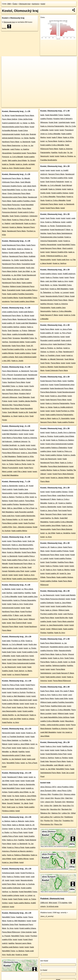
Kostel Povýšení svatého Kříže (13, 349)
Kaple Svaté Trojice (9, 652)
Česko (15, 4)
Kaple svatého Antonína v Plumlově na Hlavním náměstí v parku (19, 851)
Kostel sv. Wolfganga (53, 222)
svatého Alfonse (23, 859)
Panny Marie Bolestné (10, 371)
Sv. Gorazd (32, 161)
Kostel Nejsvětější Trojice (11, 190)
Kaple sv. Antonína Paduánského (52, 126)
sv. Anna (24, 146)
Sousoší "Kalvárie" (14, 803)
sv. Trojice (10, 464)
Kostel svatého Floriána (63, 558)
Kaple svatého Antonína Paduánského (59, 415)
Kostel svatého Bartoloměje (25, 516)
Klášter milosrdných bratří (23, 700)
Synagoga (16, 338)
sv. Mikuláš (14, 752)
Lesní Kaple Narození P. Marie (63, 673)
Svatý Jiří (30, 346)
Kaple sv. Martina (63, 570)
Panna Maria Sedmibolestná (58, 466)
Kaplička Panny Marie (65, 562)
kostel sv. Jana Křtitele (29, 453)
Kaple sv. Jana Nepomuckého (22, 545)
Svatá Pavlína (7, 722)
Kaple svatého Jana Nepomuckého (25, 579)
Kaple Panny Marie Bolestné (62, 529)
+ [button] (5, 60)
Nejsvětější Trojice (27, 338)
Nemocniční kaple (8, 733)
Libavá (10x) (49, 802)
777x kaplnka (63, 903)
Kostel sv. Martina (16, 227)
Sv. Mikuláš (26, 178)
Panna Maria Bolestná (48, 392)
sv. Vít (21, 519)
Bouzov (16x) (60, 798)
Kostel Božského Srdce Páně (56, 754)
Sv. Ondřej (15, 260)
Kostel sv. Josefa (69, 455)
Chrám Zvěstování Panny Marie (19, 193)
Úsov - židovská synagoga (22, 527)
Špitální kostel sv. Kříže (25, 457)
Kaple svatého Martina (22, 903)
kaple (42, 115)
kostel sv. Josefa (22, 164)
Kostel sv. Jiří (31, 733)
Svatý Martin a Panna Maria (12, 438)
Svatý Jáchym (19, 671)
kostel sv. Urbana (28, 719)
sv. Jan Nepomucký (9, 667)
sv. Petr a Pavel (29, 508)
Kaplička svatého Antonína (50, 337)
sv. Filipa (59, 352)
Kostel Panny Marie (29, 552)
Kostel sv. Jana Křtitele (10, 862)
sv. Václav (24, 123)
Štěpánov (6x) (45, 813)
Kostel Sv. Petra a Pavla (28, 449)
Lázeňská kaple (64, 122)
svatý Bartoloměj (17, 223)
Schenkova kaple (8, 873)
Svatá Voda (45, 761)
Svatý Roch (45, 289)
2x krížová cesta (53, 906)
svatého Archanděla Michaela (23, 334)
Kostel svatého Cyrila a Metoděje (52, 145)
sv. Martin (29, 671)
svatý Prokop (15, 149)
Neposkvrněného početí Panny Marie (15, 127)
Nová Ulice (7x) (68, 806)
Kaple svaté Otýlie (61, 699)
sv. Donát (72, 662)
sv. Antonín (51, 352)
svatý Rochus (68, 614)
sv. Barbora (6, 821)
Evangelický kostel (19, 153)
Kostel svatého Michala (10, 704)
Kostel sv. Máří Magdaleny (16, 921)
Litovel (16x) (49, 798)
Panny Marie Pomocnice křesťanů (53, 599)
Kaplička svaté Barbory (10, 947)
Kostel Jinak (53, 122)
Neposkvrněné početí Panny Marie (14, 197)
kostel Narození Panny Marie (51, 248)
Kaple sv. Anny (7, 168)
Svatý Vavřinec (20, 799)
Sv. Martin (55, 518)
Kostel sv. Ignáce (22, 955)
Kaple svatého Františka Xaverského (20, 294)
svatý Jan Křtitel (25, 615)
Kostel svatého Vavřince (11, 327)
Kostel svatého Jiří (47, 333)
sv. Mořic (31, 123)
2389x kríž (44, 903)
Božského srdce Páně (16, 571)
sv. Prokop (23, 331)
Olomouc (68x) (46, 794)
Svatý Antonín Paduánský (55, 182)
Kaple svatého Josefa (10, 648)
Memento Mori (7, 405)
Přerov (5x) (58, 824)
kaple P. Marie (57, 137)
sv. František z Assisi (53, 355)
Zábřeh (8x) (57, 806)
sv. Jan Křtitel (16, 275)
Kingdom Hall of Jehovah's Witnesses (16, 430)
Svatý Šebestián (24, 397)
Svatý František (51, 562)
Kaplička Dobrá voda (58, 706)
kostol (43, 4)
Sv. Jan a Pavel (26, 829)
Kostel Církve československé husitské (21, 663)
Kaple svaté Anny (8, 516)
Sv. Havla (16, 796)
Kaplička (28, 593)
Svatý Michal (7, 579)
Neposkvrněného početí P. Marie (14, 755)
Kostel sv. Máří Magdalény (59, 289)
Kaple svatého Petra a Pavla (17, 560)
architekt (32, 164)
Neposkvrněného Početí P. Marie (57, 296)
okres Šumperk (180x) (48, 791)
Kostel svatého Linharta (11, 895)
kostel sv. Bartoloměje (10, 486)
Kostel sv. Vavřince (65, 141)
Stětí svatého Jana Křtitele (17, 161)
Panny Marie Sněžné (10, 119)
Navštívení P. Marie (16, 619)
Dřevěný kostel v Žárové (22, 168)
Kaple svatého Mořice (19, 531)
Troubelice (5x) (68, 821)
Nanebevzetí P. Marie (15, 777)
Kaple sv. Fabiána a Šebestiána (18, 855)
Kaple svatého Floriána (10, 504)
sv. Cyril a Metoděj (16, 157)
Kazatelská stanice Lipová (59, 647)
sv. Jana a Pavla (66, 329)
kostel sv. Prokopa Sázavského (25, 600)
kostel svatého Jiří (9, 323)
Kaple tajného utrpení (53, 677)
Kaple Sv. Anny (60, 633)
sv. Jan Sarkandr (15, 759)
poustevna (6, 301)
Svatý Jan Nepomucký (48, 459)
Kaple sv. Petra (22, 707)
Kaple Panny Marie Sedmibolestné (60, 233)
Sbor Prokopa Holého (10, 519)
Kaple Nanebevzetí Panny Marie (14, 460)
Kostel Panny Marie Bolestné (63, 474)
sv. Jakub (5, 799)
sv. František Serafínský (16, 737)
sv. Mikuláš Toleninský (56, 359)
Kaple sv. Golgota (55, 189)
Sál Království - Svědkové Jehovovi (15, 442)
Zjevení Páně (7, 338)
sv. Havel (14, 416)
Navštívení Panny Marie (16, 382)
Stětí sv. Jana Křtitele (15, 508)
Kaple (12, 799)
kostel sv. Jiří (23, 486)
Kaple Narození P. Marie (49, 315)
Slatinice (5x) (56, 813)
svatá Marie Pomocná (65, 496)
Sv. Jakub (25, 803)
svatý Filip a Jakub (20, 472)
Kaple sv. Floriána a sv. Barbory (63, 440)
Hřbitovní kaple (64, 610)
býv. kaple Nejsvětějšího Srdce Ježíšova (55, 717)
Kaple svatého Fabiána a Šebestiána (54, 448)
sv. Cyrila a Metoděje (48, 197)
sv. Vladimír (6, 223)
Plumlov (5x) (49, 821)
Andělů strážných (69, 274)
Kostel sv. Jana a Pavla (49, 511)
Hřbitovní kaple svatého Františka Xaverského (57, 702)
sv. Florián (23, 567)
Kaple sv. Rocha (20, 464)
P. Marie (16, 615)
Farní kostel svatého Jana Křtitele (22, 301)
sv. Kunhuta (30, 884)
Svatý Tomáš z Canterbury (19, 216)
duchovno (35, 4)
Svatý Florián (13, 784)
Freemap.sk (45, 106)
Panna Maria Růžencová (11, 453)
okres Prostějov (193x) (65, 787)
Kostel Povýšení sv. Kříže (65, 411)
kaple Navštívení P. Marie (62, 344)
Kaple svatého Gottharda (11, 888)
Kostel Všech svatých (16, 501)
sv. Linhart (29, 895)
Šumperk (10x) (60, 802)
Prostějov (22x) (57, 794)
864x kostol (53, 903)
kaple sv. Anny (24, 416)
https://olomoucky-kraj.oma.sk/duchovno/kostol (64, 106)
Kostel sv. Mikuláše (14, 552)
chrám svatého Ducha (10, 312)
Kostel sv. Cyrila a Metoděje (55, 200)
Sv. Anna (10, 928)
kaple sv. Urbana (51, 610)
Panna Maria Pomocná (10, 549)
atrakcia (23, 327)
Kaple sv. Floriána (13, 877)
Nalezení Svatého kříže (59, 252)
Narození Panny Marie (10, 394)
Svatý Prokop (45, 706)
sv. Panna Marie (51, 141)
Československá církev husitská (52, 237)
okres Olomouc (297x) (48, 787)
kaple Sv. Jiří (30, 825)
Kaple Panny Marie (18, 346)
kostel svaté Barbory (26, 312)
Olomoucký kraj (25, 4)
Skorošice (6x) (55, 809)
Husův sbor (25, 134)
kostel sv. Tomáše (8, 164)
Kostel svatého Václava (60, 193)
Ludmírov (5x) (59, 817)
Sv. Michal (6, 115)
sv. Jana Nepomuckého (55, 625)
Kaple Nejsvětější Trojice (24, 689)
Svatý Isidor (6, 641)
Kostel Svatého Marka (10, 298)
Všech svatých (67, 248)
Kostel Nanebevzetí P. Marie (60, 230)
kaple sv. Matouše (18, 821)
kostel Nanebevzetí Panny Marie (14, 245)
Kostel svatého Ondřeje (49, 581)
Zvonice (5, 619)
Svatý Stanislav (13, 331)
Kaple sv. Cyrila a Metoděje (62, 311)
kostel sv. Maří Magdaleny (16, 696)
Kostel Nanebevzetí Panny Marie (22, 115)
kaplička (11, 943)
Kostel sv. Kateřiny (65, 503)
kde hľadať (44, 961)
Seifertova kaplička (59, 666)
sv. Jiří (43, 570)
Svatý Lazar (11, 807)
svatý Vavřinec (7, 593)
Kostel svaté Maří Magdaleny (26, 323)
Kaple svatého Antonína (27, 493)
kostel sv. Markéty (47, 367)
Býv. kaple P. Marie (67, 691)
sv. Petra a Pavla (16, 832)
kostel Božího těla (26, 260)
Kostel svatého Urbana (28, 928)
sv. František (24, 740)
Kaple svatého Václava (65, 577)
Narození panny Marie (23, 943)
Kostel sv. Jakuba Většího (60, 478)
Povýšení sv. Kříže (14, 208)
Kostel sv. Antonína (30, 438)
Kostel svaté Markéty (68, 595)
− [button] (5, 63)
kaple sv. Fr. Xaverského (61, 418)
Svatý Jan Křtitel (24, 271)
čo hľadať (44, 970)
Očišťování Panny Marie (11, 182)
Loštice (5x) (66, 813)
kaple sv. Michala (18, 825)
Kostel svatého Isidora (23, 353)
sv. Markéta (6, 589)
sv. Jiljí (32, 220)
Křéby (56, 651)
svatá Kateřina (19, 593)
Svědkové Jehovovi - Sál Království (19, 390)
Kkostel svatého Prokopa (59, 551)
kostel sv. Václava (23, 249)
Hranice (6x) (45, 809)
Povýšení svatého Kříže (59, 178)
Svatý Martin (12, 249)
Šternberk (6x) (67, 809)
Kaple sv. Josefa (17, 361)
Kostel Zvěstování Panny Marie (57, 370)
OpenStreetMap (35, 106)
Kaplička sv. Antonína (60, 729)
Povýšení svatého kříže (49, 614)
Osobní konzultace (19, 379)
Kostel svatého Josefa (17, 253)
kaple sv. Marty (46, 418)
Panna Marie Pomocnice (11, 205)
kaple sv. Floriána (47, 348)
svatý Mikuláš (59, 765)
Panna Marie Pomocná (22, 405)
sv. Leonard (64, 292)
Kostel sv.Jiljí (23, 412)
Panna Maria (30, 501)
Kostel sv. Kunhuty (19, 692)
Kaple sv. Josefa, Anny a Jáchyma (63, 433)
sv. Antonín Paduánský (21, 675)
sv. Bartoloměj (25, 142)
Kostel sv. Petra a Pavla (21, 220)
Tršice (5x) (58, 821)
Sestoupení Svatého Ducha (12, 186)
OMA (9, 4)
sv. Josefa (21, 445)
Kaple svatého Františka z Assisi (24, 201)
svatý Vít (68, 765)
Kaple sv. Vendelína (63, 533)
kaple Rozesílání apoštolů (24, 512)
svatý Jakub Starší (29, 186)
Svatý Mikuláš (25, 182)
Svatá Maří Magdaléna (10, 475)
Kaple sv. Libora (56, 547)
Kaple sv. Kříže (68, 137)
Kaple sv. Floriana (59, 470)
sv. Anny (24, 190)
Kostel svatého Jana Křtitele (18, 792)
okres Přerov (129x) (64, 791)
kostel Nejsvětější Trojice (66, 245)
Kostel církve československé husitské (59, 444)
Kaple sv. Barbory (8, 497)
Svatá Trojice (69, 658)
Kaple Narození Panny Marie (56, 400)
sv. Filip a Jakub (27, 589)
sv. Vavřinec (58, 348)
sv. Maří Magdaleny (9, 457)
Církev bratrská (26, 932)
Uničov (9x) (48, 806)
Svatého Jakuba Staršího (27, 401)
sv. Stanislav (14, 892)
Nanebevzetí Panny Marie (11, 178)
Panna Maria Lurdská (10, 523)
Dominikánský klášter (17, 342)
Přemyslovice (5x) (47, 824)
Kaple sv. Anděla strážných (63, 407)
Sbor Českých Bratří (19, 623)
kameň (43, 629)
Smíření (5, 903)
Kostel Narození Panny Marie (51, 381)
